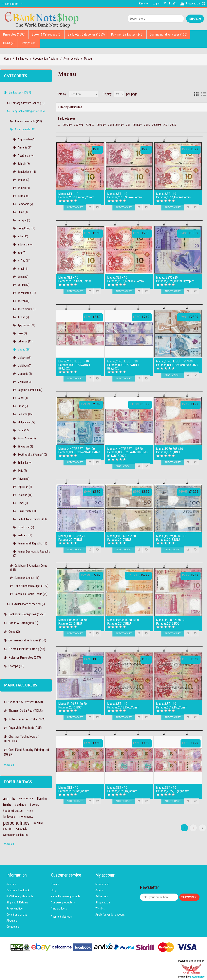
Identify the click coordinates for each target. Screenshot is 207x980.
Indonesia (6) (25, 244)
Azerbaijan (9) (26, 156)
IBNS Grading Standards (20, 896)
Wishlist (100, 908)
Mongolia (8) (25, 374)
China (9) (23, 212)
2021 (88, 125)
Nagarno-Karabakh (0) (30, 390)
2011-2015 (132, 125)
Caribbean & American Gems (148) (29, 568)
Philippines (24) (26, 422)
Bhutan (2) (23, 180)
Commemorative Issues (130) (168, 34)
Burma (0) (23, 196)
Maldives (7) (24, 366)
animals (9, 799)
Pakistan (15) (25, 414)
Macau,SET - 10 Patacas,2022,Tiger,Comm (173, 789)
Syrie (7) (22, 471)
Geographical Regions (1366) (28, 111)
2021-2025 (170, 125)
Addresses (102, 896)
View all (9, 765)
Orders (99, 890)
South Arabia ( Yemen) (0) (32, 455)
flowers (35, 805)
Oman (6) (23, 406)
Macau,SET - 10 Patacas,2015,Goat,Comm (75, 279)
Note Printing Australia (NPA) (27, 719)
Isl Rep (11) (24, 261)
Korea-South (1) (27, 309)
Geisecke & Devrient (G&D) (26, 702)
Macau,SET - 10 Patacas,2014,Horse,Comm (173, 196)
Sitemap (11, 884)
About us (12, 921)
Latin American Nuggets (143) (31, 586)
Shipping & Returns (17, 902)
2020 (100, 125)
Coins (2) (9, 43)
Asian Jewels (71, 59)
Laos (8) (22, 333)
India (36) (23, 236)
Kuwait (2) (23, 317)
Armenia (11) (25, 147)
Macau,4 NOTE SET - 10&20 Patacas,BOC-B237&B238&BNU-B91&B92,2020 (128, 452)
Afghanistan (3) (26, 139)
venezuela (21, 829)
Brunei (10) (24, 188)
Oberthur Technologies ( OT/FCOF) (21, 739)
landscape (9, 817)
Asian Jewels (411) (26, 129)
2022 (77, 125)
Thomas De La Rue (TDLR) (26, 711)
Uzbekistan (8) (26, 527)
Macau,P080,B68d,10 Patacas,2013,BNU (170, 451)
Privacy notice (15, 908)
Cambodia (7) (25, 204)
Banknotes (22, 59)
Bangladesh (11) (27, 172)
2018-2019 (114, 125)
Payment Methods (61, 917)
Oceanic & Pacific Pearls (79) (31, 594)
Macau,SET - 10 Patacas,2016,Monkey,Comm (125, 279)
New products (59, 908)
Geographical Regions (46, 59)
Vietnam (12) (25, 535)
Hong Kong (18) (26, 228)
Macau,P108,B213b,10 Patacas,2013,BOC (170, 622)
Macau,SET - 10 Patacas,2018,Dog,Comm (123, 706)
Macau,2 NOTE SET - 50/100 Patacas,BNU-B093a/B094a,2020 (177, 363)
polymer (38, 823)
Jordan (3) (23, 285)
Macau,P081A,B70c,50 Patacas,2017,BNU (121, 538)
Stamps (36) (29, 43)
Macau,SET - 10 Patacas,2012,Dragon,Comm (76, 196)
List (204, 94)
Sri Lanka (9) (25, 463)
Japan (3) (23, 277)
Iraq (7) (22, 253)
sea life (7, 829)
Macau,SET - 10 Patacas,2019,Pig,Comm (172, 706)
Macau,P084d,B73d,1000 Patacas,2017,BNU (123, 622)
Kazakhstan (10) (27, 293)
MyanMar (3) (25, 382)
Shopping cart (103, 902)
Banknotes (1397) (14, 34)
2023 (66, 125)
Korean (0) (23, 301)
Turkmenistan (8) (27, 511)
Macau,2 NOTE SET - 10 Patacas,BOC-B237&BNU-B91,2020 (74, 365)
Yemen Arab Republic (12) (32, 543)
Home (7, 59)
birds (7, 805)
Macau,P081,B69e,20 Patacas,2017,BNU (72, 538)
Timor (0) (23, 503)
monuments (26, 817)
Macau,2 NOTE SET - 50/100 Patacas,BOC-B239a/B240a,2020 (79, 451)
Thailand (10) (25, 495)
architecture (26, 798)
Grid (196, 94)
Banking (42, 799)
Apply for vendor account (110, 915)
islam (30, 811)
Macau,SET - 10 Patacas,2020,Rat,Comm (74, 789)
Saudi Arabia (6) (27, 438)
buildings (20, 805)
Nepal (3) (23, 398)
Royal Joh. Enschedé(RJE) (25, 728)
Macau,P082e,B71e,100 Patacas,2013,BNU (171, 538)
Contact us (13, 927)
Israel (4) (23, 269)
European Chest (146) (27, 578)
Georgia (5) (24, 220)
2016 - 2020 (151, 125)
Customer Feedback (18, 890)
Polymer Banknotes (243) (127, 34)
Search (55, 884)
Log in (156, 3)
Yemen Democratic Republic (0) (32, 554)
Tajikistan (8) (25, 487)
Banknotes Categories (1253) (86, 34)
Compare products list (64, 902)
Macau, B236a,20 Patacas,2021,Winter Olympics (175, 279)
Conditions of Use (17, 915)
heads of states (13, 811)
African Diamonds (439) (28, 121)
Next (202, 828)
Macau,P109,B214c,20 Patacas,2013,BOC (72, 706)
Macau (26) (24, 349)
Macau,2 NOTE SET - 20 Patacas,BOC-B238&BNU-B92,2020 (123, 365)
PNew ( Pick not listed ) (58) (27, 649)
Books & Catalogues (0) (47, 34)
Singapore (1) (25, 446)
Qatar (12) (23, 430)
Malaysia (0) (24, 358)
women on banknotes (16, 835)
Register (144, 3)
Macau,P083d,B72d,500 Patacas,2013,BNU (73, 622)
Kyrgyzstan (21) (26, 325)
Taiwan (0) (23, 479)
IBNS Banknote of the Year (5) (28, 604)
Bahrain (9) (24, 164)
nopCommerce (197, 977)
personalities (16, 823)
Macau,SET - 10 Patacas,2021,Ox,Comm (122, 789)
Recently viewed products (66, 896)
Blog (53, 890)
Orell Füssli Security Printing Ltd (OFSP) (26, 752)
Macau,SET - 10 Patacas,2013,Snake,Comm (124, 196)
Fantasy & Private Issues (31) (28, 103)
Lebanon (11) (25, 341)
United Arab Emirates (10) (32, 519)
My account (102, 884)
